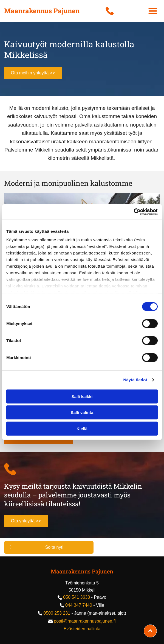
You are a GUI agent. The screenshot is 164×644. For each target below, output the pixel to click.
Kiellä (82, 428)
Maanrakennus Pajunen (82, 571)
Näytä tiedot (135, 380)
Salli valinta (82, 412)
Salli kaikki (82, 396)
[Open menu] (153, 11)
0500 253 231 (57, 613)
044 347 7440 (79, 605)
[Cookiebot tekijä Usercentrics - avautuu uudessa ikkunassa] (134, 212)
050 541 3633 (77, 597)
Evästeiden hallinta (82, 629)
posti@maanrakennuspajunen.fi (85, 621)
